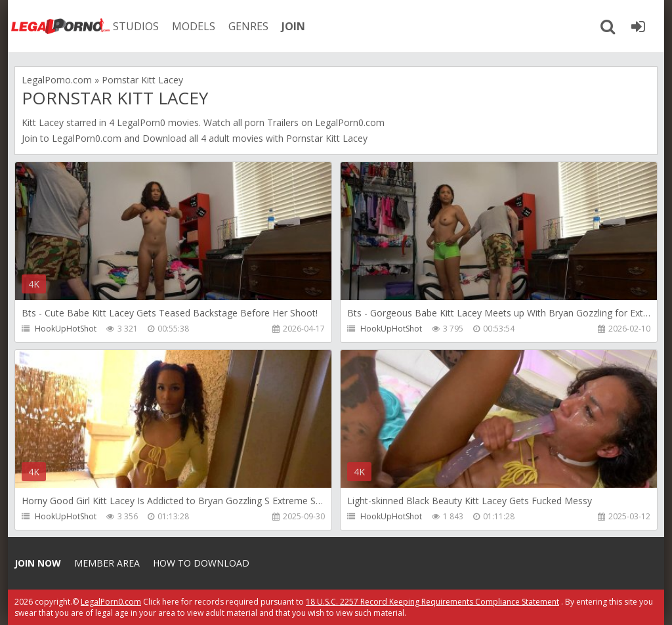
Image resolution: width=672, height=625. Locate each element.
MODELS (194, 26)
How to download (201, 563)
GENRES (248, 26)
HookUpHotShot (66, 329)
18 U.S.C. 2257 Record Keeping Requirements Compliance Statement (432, 602)
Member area (107, 563)
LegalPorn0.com (87, 138)
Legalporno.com (60, 26)
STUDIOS (136, 26)
